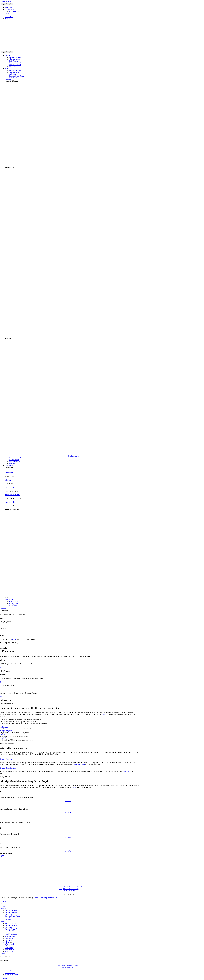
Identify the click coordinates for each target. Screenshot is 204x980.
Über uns (8, 480)
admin (14, 639)
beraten (74, 787)
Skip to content (6, 2)
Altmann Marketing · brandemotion (45, 898)
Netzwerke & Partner (13, 495)
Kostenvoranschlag (78, 764)
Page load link (6, 901)
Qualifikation (10, 473)
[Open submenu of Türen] (10, 69)
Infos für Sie (9, 487)
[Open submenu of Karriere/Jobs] (15, 10)
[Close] (2, 904)
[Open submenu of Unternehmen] (15, 466)
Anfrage (126, 772)
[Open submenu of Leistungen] (13, 80)
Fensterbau (105, 714)
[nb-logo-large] (27, 50)
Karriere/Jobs (10, 502)
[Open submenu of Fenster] (11, 56)
